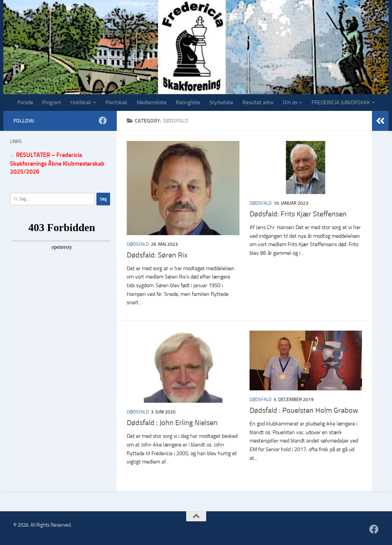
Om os (290, 102)
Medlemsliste (152, 102)
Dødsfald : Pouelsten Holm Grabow (304, 410)
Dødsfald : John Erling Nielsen (172, 423)
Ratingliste (188, 102)
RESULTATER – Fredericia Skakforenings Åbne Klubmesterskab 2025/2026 (57, 163)
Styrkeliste (221, 102)
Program (52, 102)
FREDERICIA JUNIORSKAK (341, 102)
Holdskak (81, 102)
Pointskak (116, 102)
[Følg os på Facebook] (103, 121)
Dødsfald (138, 244)
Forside (25, 102)
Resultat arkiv (258, 102)
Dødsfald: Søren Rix (157, 255)
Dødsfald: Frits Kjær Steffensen (298, 214)
